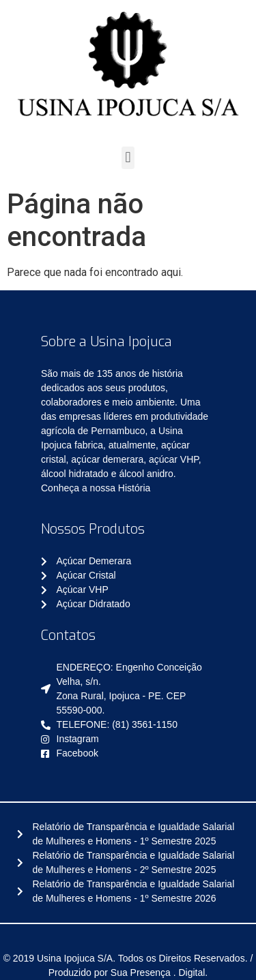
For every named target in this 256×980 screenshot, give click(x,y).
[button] (128, 158)
